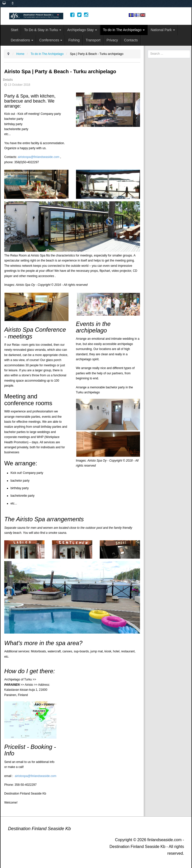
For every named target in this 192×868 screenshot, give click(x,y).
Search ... (148, 50)
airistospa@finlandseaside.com (38, 157)
